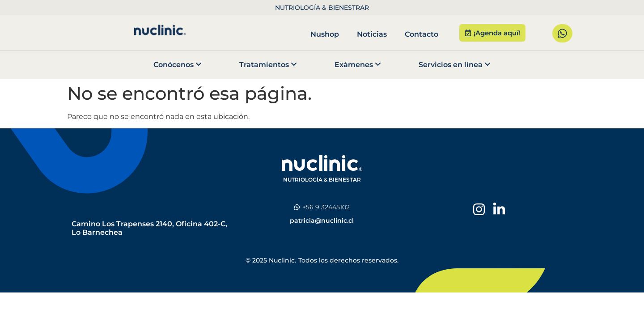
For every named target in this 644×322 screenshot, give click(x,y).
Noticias (372, 34)
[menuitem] (178, 65)
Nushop (325, 34)
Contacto (422, 34)
